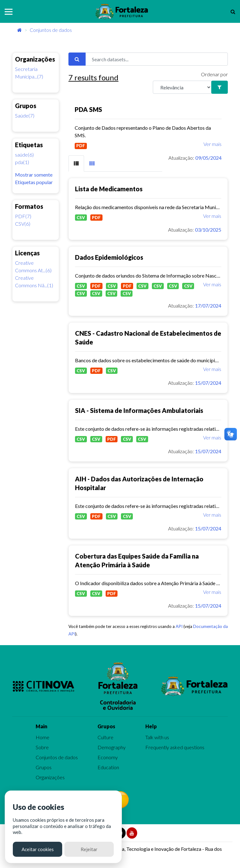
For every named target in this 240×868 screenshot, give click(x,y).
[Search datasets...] (157, 59)
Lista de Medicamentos (109, 189)
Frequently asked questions (175, 747)
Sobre (42, 747)
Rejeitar (89, 849)
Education (108, 767)
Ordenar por (214, 74)
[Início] (20, 30)
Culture (105, 737)
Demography (112, 747)
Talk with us (157, 737)
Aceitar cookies (38, 849)
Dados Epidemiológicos (109, 257)
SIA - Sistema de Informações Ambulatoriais (139, 410)
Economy (108, 757)
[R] (182, 87)
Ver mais (212, 144)
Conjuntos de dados (51, 30)
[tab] (76, 163)
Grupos (44, 767)
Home (42, 737)
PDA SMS (88, 109)
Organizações (50, 777)
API (179, 626)
